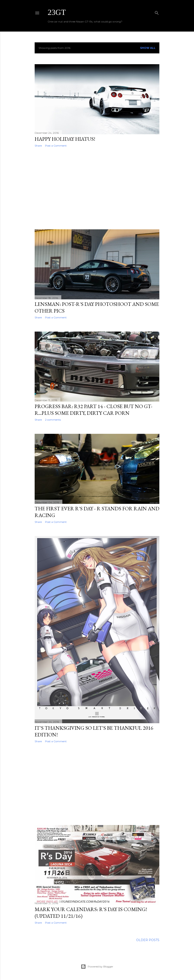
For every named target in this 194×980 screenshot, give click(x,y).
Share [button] (38, 146)
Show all (148, 48)
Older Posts (148, 940)
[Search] (157, 12)
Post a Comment (56, 146)
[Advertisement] (97, 188)
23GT (57, 12)
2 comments (53, 420)
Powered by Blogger (97, 967)
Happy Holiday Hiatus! (65, 139)
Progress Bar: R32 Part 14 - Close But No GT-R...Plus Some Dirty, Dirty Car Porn (94, 410)
